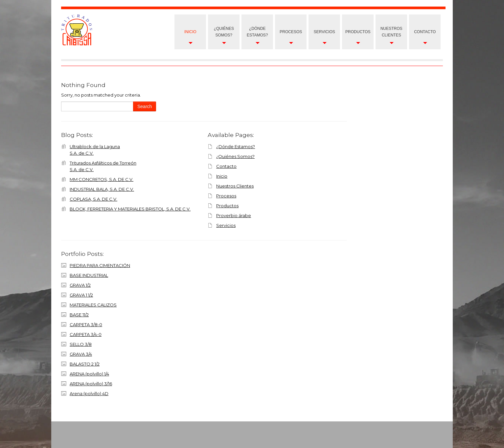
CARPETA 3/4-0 (86, 334)
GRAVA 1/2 (80, 285)
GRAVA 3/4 (81, 354)
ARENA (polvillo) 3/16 (91, 384)
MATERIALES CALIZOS (93, 305)
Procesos (291, 32)
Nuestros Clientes (235, 186)
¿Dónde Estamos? (257, 32)
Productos (358, 32)
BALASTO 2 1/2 (85, 364)
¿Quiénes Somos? (224, 32)
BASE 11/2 (79, 315)
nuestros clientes (391, 32)
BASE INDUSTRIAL (89, 275)
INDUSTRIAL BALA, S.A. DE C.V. (102, 189)
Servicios (324, 32)
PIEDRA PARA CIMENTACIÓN (100, 265)
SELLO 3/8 (81, 344)
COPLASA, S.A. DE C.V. (93, 199)
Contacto (425, 32)
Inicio (190, 32)
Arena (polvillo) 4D (89, 393)
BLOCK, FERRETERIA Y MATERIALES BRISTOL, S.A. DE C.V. (130, 209)
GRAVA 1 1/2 (81, 295)
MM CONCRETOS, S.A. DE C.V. (102, 179)
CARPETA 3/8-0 (86, 325)
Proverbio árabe (234, 215)
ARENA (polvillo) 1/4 (89, 374)
